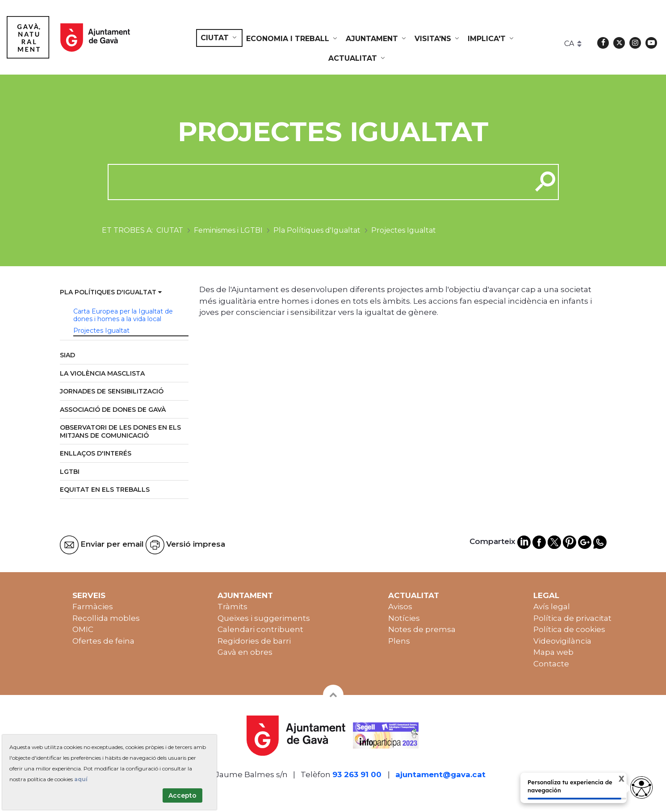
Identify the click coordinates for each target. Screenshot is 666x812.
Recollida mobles (106, 618)
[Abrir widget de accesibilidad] (641, 787)
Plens (399, 641)
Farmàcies (93, 607)
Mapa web (553, 652)
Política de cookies (569, 629)
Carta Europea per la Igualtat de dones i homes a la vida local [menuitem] (123, 315)
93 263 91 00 (357, 774)
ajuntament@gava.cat (440, 774)
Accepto (182, 795)
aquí (81, 779)
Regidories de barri (254, 641)
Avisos (400, 607)
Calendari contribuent (260, 629)
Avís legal (552, 607)
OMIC (83, 629)
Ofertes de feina (103, 641)
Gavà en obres (245, 652)
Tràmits (232, 607)
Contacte (551, 664)
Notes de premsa (422, 629)
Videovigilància (562, 641)
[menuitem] (219, 38)
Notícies (404, 618)
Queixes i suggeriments (264, 618)
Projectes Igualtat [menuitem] (101, 331)
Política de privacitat (572, 618)
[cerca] (316, 182)
